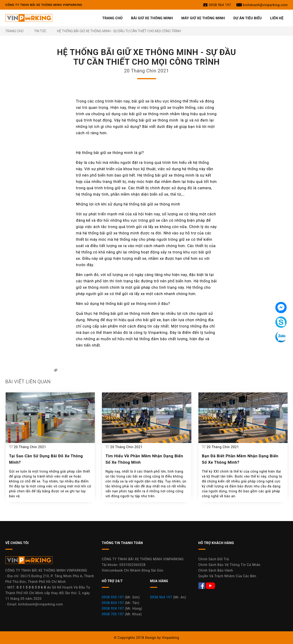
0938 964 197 (161, 597)
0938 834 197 (113, 603)
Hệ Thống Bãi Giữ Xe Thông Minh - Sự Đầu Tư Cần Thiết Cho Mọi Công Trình (119, 31)
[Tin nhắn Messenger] (281, 308)
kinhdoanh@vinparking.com (41, 604)
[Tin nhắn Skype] (281, 322)
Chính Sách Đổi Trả (214, 559)
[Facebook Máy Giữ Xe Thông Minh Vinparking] (202, 585)
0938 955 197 (113, 597)
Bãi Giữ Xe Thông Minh (152, 18)
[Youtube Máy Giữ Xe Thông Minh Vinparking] (210, 585)
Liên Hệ (277, 18)
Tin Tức (40, 31)
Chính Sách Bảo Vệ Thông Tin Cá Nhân (229, 565)
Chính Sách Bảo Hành (216, 570)
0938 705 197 (113, 614)
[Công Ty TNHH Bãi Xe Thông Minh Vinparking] (29, 18)
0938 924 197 (113, 608)
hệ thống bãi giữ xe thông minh (150, 120)
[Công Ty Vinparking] (29, 561)
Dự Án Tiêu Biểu (248, 18)
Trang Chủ (112, 18)
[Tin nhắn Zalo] (281, 337)
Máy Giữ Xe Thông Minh (203, 18)
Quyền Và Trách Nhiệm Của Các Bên (227, 576)
